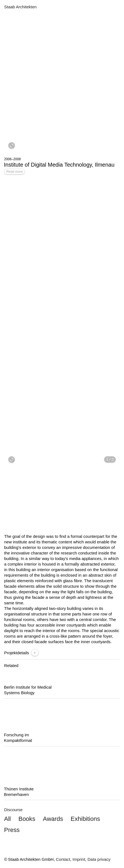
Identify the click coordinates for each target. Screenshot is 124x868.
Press (12, 830)
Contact (63, 859)
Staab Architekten (20, 7)
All (7, 819)
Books (27, 819)
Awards (53, 819)
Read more (14, 172)
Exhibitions (85, 819)
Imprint (79, 859)
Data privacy (99, 859)
